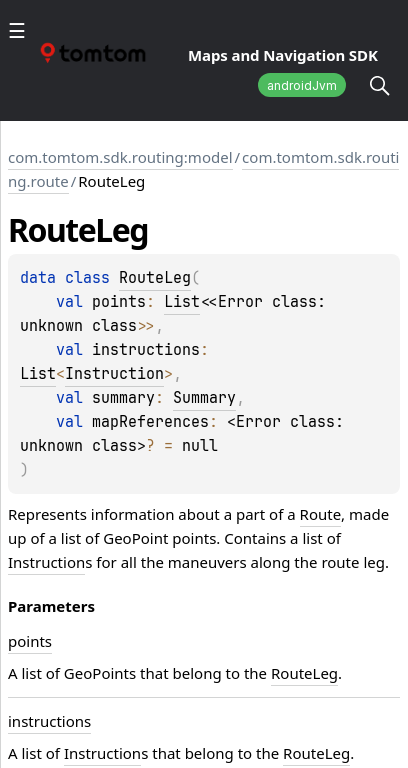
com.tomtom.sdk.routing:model (120, 157)
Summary (204, 398)
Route (321, 514)
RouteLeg (155, 278)
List (182, 302)
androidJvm (302, 85)
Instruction (114, 374)
